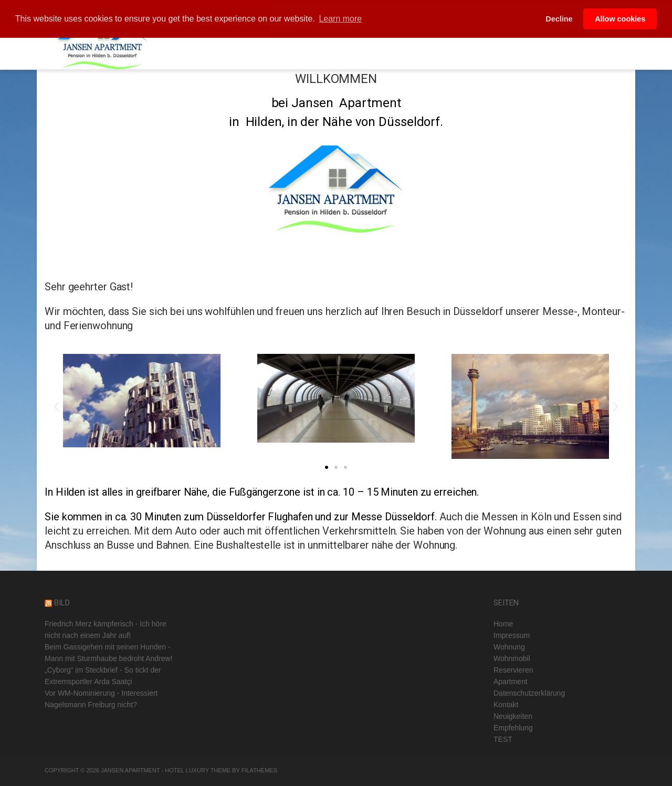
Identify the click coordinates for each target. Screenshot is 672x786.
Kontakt (506, 705)
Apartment (511, 682)
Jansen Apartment (130, 770)
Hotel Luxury (187, 770)
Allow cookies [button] (620, 19)
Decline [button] (559, 19)
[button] (327, 467)
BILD (62, 603)
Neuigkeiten (513, 716)
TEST (503, 739)
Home (503, 624)
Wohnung (509, 647)
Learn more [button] (340, 19)
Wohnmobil (512, 658)
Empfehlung (513, 728)
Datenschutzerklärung (529, 693)
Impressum (512, 635)
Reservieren (513, 670)
